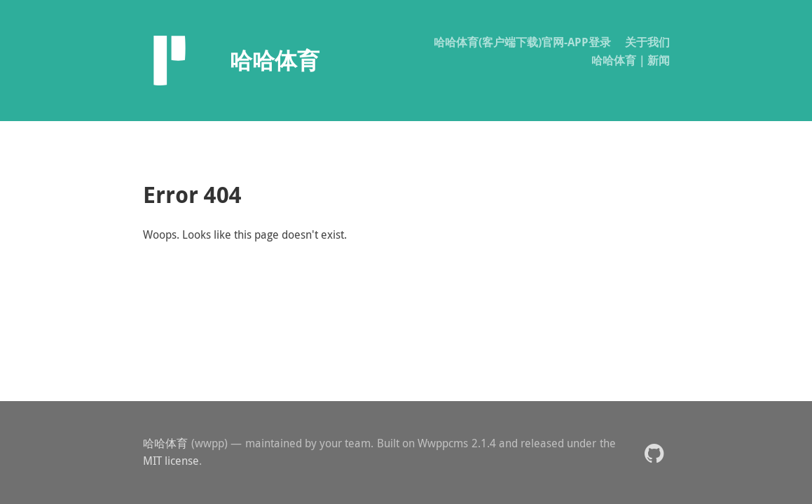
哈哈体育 (166, 443)
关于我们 (647, 42)
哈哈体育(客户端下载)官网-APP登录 (522, 42)
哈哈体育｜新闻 (631, 60)
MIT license (171, 461)
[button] (654, 453)
